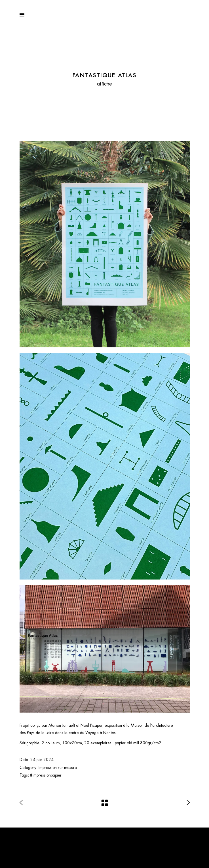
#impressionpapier (46, 775)
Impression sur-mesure (58, 767)
